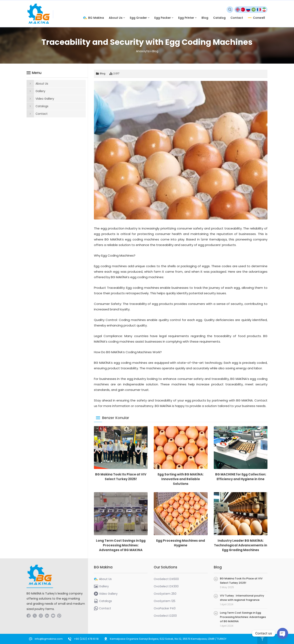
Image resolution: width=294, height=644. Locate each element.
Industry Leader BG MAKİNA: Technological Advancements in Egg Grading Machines (241, 545)
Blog (155, 51)
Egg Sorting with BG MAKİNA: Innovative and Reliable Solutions (181, 479)
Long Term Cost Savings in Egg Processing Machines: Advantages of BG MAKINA (121, 545)
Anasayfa (143, 51)
